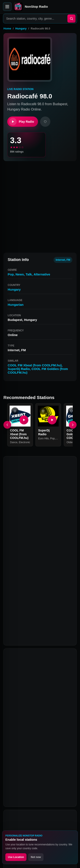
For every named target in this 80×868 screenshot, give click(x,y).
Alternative (42, 274)
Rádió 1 (55, 639)
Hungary (21, 28)
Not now (36, 857)
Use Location (16, 857)
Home (7, 28)
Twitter (33, 802)
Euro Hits (43, 438)
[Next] (73, 425)
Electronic (24, 442)
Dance (14, 442)
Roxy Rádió (16, 639)
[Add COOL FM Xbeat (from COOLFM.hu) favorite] (15, 411)
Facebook (17, 802)
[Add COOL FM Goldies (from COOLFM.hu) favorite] (71, 411)
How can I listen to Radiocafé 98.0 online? (38, 686)
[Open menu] (7, 7)
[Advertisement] (40, 205)
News (20, 274)
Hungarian (16, 305)
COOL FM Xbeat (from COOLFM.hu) (35, 365)
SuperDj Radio (19, 369)
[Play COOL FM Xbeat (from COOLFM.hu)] (24, 420)
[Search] (71, 19)
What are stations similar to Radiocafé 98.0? (33, 714)
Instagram (50, 802)
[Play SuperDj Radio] (52, 420)
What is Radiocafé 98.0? (32, 672)
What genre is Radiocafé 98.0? (37, 700)
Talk (29, 274)
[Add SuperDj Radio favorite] (43, 411)
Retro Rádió (37, 639)
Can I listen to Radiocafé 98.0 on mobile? (37, 730)
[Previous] (7, 425)
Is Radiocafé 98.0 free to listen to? (40, 744)
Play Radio (22, 122)
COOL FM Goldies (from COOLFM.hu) (32, 631)
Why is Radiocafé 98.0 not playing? (41, 756)
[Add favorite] (45, 122)
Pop (11, 274)
